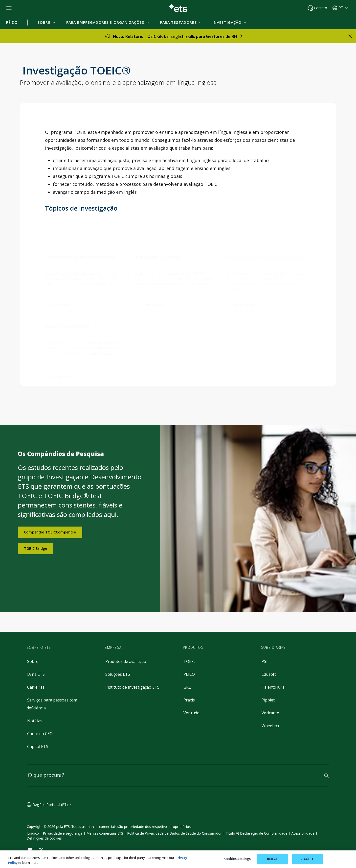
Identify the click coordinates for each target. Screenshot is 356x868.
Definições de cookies (44, 838)
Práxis (189, 700)
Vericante (270, 713)
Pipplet (268, 700)
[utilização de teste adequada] (243, 300)
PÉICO (189, 674)
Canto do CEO (40, 734)
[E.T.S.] (178, 8)
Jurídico (33, 833)
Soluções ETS (118, 674)
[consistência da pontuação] (63, 298)
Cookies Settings (237, 859)
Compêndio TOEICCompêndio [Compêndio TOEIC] (50, 532)
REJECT (272, 859)
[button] (47, 23)
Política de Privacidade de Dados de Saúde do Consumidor (174, 833)
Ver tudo (191, 713)
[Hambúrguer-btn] (9, 8)
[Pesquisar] (326, 775)
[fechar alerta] (350, 36)
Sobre (33, 661)
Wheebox (270, 726)
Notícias (35, 721)
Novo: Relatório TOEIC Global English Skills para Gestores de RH (175, 36)
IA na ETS (36, 674)
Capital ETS (38, 747)
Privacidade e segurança (63, 833)
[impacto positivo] (63, 370)
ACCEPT (308, 859)
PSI (265, 661)
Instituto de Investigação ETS (132, 687)
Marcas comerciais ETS (105, 833)
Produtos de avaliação (126, 661)
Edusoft (269, 674)
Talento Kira (273, 687)
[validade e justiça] (153, 299)
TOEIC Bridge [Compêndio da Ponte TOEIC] (35, 548)
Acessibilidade (303, 833)
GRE (187, 687)
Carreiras (36, 687)
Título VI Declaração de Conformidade (257, 833)
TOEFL (189, 661)
